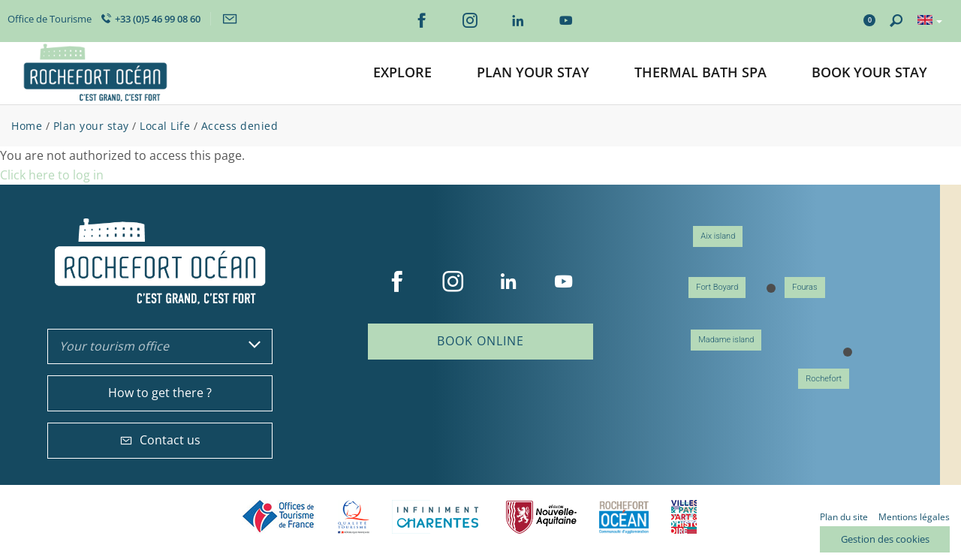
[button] (402, 73)
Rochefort (824, 379)
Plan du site (844, 517)
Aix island (718, 236)
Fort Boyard (717, 287)
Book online (480, 341)
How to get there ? (160, 393)
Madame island (726, 340)
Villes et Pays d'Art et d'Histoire (684, 517)
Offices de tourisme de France (279, 517)
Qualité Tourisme (354, 517)
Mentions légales (914, 517)
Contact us (160, 440)
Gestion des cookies (885, 539)
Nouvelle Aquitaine (541, 517)
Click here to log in (52, 175)
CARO (624, 517)
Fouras (804, 287)
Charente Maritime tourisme (438, 517)
